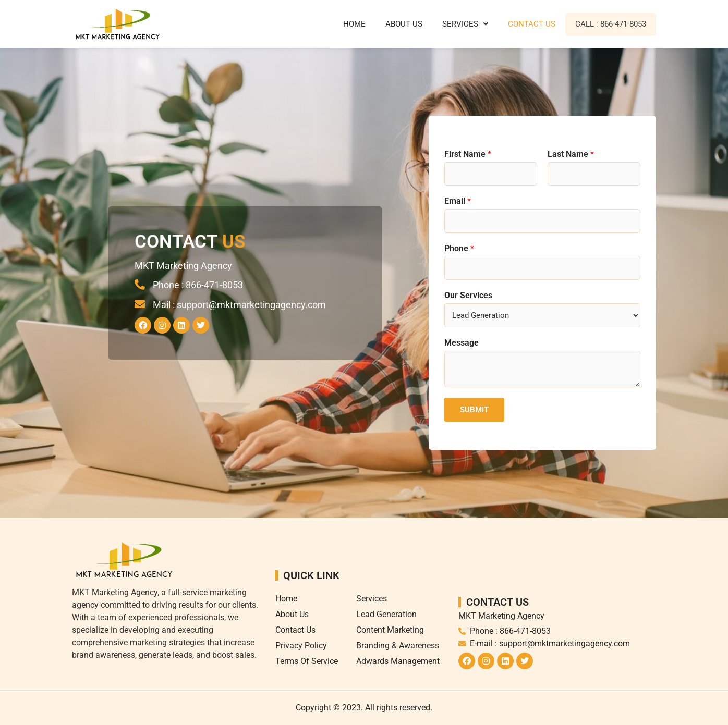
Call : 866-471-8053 (611, 24)
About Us (404, 24)
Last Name (571, 154)
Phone (459, 248)
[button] (465, 24)
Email (458, 201)
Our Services (468, 295)
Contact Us (532, 24)
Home (354, 24)
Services (465, 24)
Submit (474, 410)
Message (462, 343)
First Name (468, 154)
